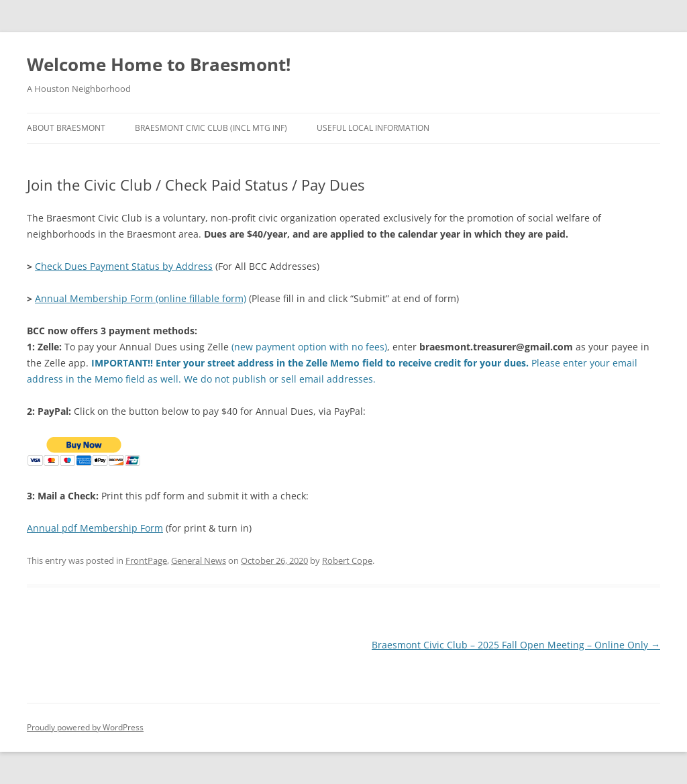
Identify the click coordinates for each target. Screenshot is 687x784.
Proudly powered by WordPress (85, 727)
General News (199, 560)
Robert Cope (347, 560)
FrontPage (146, 560)
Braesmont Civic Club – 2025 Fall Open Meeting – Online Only (516, 645)
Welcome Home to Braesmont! (159, 64)
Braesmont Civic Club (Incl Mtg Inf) (211, 128)
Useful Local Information (373, 128)
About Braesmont (66, 128)
